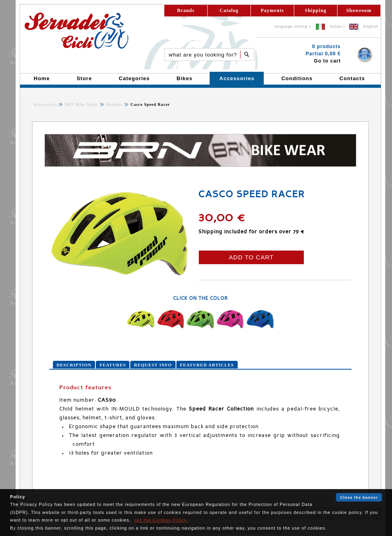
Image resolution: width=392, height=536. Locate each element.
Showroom (359, 10)
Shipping (315, 10)
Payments (273, 10)
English (371, 26)
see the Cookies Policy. (161, 520)
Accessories (45, 104)
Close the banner (359, 497)
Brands (186, 10)
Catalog (229, 10)
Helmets (114, 104)
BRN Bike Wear (82, 104)
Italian (336, 26)
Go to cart (327, 61)
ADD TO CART (251, 257)
